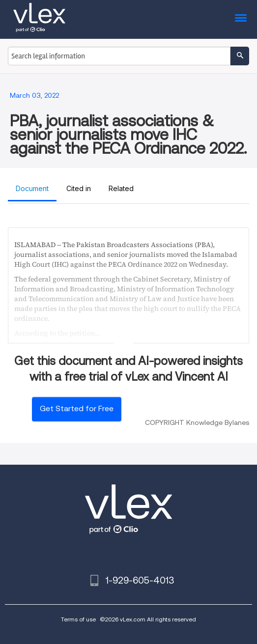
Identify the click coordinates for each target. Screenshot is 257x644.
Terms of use (78, 619)
